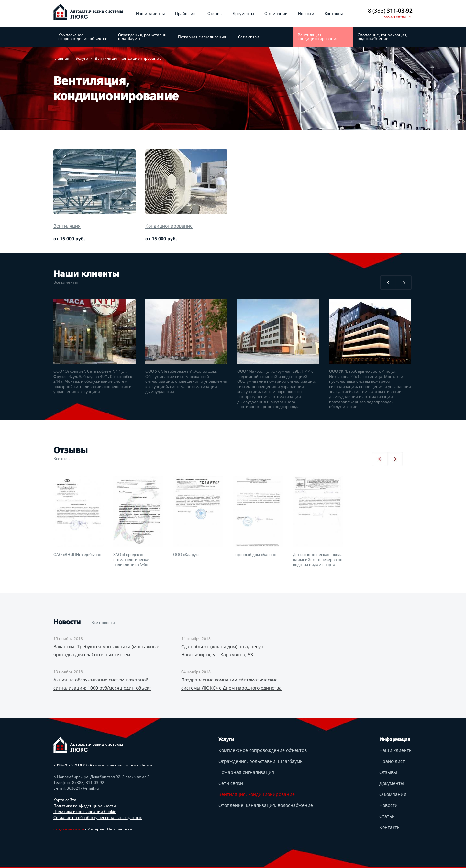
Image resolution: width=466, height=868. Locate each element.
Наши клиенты (150, 13)
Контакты (334, 13)
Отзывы (215, 13)
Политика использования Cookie (85, 812)
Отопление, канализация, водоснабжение (383, 37)
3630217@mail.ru (398, 17)
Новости (306, 13)
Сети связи (249, 37)
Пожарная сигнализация (202, 37)
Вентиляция (67, 226)
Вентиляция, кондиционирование (318, 37)
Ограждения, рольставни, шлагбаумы (143, 37)
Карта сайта (65, 800)
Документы (243, 13)
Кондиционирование (169, 226)
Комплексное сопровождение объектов (83, 37)
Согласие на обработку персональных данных (98, 817)
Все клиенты (66, 282)
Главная (61, 58)
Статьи (387, 816)
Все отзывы (64, 459)
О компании (276, 13)
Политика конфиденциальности (85, 806)
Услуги (82, 58)
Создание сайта (69, 829)
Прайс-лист (186, 13)
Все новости (103, 622)
